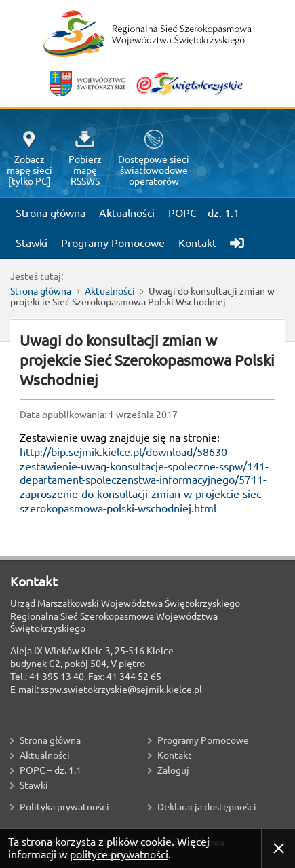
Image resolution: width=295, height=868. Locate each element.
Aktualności (110, 291)
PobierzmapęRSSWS (85, 159)
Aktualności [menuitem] (127, 213)
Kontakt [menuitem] (197, 243)
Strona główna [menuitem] (51, 213)
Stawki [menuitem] (32, 243)
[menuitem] (231, 238)
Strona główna (41, 291)
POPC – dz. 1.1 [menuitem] (204, 213)
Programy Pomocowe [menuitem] (113, 243)
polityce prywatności (119, 854)
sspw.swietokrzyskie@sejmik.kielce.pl (121, 690)
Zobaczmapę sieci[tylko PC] (29, 159)
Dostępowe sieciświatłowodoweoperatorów (154, 158)
